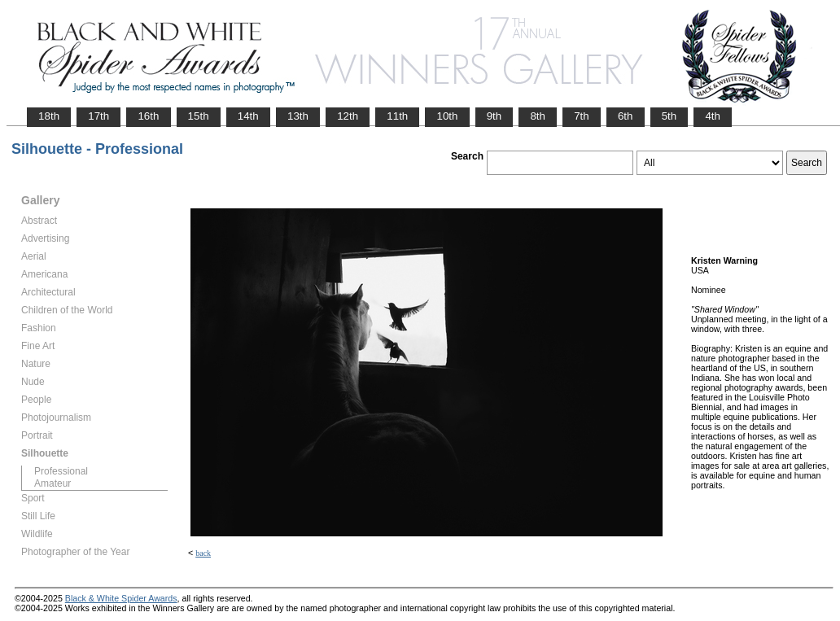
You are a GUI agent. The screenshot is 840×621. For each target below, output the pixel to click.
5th (669, 116)
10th (447, 116)
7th (582, 116)
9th (494, 116)
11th (397, 116)
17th (98, 116)
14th (248, 116)
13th (298, 116)
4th (713, 116)
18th (49, 116)
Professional (61, 471)
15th (199, 116)
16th (148, 116)
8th (538, 116)
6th (626, 116)
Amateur (52, 483)
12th (348, 116)
